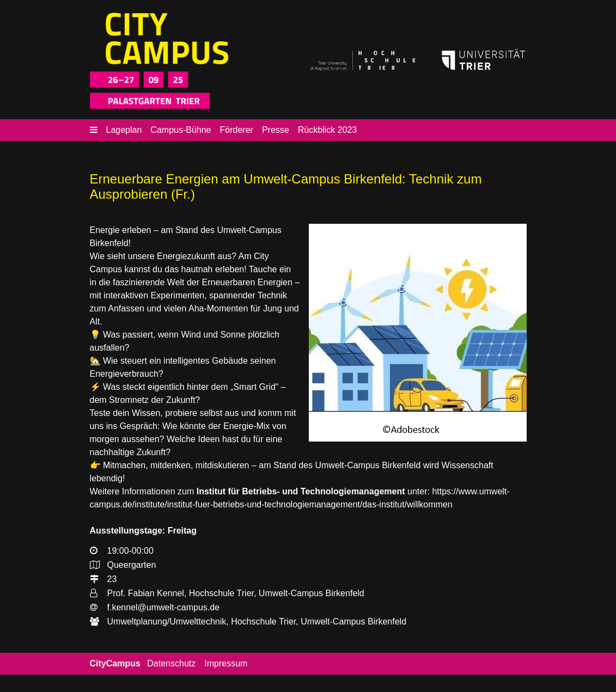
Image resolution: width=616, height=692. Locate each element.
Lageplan (124, 130)
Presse (276, 130)
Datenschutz (171, 663)
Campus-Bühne (181, 130)
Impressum (226, 663)
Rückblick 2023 (328, 130)
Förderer (237, 130)
